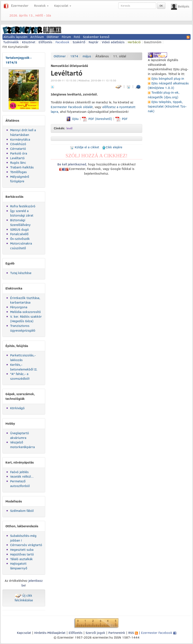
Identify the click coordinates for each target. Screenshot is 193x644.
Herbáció (134, 42)
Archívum (37, 37)
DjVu (72, 119)
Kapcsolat (24, 633)
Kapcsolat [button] (63, 6)
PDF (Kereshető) (97, 119)
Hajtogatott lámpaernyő (19, 566)
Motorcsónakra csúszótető (21, 246)
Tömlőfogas (18, 172)
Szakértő (79, 42)
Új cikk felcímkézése (24, 598)
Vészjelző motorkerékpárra (22, 445)
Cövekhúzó (18, 144)
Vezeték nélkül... (22, 476)
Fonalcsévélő (19, 234)
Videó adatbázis (113, 42)
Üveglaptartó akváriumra (20, 435)
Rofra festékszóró (23, 206)
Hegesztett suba (22, 550)
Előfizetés (45, 42)
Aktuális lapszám (15, 37)
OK (161, 6)
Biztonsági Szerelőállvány (20, 222)
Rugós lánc (18, 163)
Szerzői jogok (95, 633)
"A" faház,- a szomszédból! (20, 376)
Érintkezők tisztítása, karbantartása (25, 300)
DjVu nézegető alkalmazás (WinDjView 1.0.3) (168, 86)
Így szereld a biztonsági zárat (22, 213)
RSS (133, 633)
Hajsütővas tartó (22, 554)
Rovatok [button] (41, 6)
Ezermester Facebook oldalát (72, 107)
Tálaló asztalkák (21, 559)
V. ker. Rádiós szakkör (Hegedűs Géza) (26, 319)
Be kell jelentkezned (72, 164)
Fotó (77, 37)
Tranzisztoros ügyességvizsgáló (23, 328)
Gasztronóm (153, 42)
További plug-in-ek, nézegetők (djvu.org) (164, 95)
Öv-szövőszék (20, 239)
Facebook (62, 42)
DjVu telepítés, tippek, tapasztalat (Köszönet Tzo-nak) (167, 106)
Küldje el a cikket (85, 147)
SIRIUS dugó (19, 229)
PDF (121, 119)
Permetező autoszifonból (20, 483)
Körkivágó (17, 408)
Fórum (66, 37)
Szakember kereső (96, 37)
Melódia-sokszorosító (25, 312)
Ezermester (20, 6)
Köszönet (29, 42)
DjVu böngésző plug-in (168, 78)
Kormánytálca (20, 139)
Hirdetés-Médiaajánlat (50, 633)
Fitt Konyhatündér (16, 47)
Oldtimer (53, 37)
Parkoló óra (19, 153)
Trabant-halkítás (22, 167)
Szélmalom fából (22, 511)
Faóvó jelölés (19, 472)
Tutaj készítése (21, 273)
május (87, 56)
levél (69, 128)
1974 (74, 56)
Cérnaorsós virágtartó (26, 545)
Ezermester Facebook (159, 633)
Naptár (94, 42)
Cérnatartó (18, 149)
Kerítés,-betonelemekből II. (24, 367)
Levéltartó (17, 158)
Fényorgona (19, 307)
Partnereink (117, 633)
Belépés (184, 6)
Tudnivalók (11, 42)
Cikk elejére (112, 147)
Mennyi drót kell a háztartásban (23, 132)
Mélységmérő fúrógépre (20, 179)
